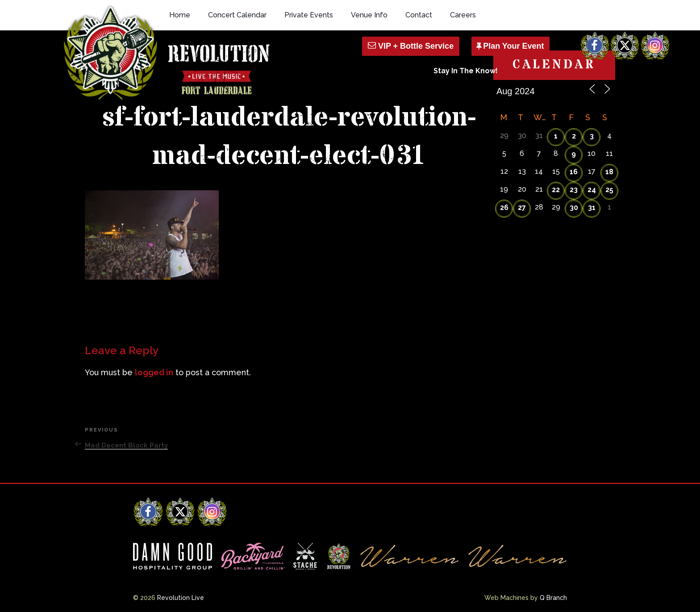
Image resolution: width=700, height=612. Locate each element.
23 (574, 190)
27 (522, 207)
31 (592, 207)
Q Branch (553, 598)
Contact (419, 15)
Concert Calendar (237, 15)
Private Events (309, 15)
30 (574, 207)
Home (180, 15)
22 (556, 190)
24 (592, 190)
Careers (463, 15)
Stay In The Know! (466, 71)
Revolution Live (181, 598)
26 (504, 207)
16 (574, 172)
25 (609, 190)
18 (609, 172)
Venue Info (369, 15)
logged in (154, 372)
